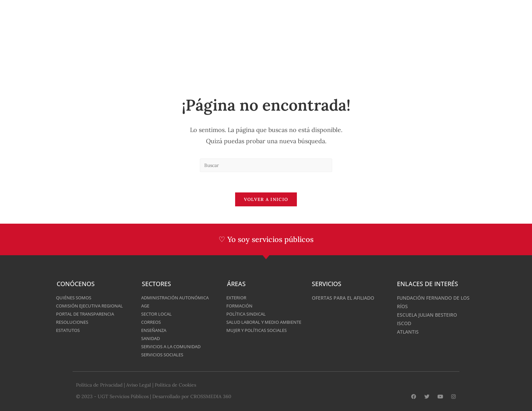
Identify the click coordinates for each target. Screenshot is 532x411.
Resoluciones (74, 322)
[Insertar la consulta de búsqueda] (266, 165)
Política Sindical (248, 314)
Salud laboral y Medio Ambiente (255, 325)
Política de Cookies (176, 385)
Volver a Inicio (266, 200)
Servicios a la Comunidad (174, 346)
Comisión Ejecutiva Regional (93, 306)
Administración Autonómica (178, 297)
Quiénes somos (75, 297)
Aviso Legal (139, 385)
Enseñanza (155, 330)
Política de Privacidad (99, 385)
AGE (146, 306)
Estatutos (69, 330)
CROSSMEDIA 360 (211, 396)
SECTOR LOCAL (158, 314)
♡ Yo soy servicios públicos (266, 240)
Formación (241, 306)
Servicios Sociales (165, 354)
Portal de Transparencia (89, 314)
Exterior (237, 297)
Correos (152, 322)
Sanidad (151, 338)
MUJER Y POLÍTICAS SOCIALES (260, 337)
